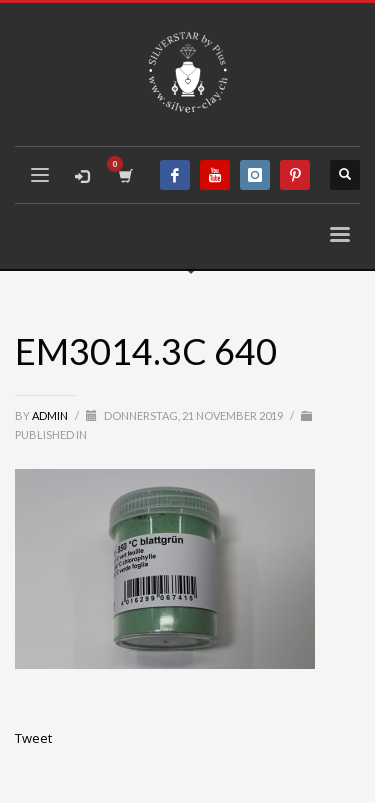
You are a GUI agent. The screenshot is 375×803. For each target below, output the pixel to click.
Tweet (33, 738)
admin (51, 415)
